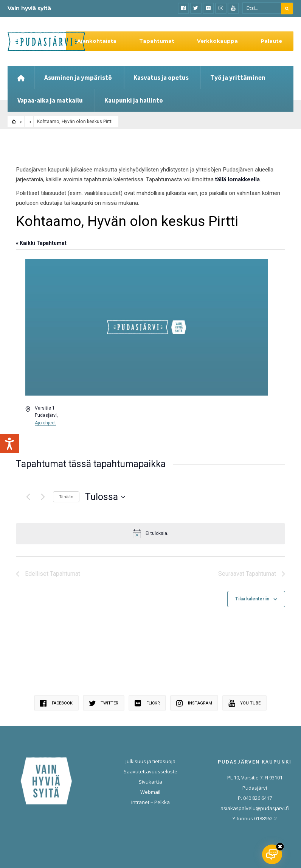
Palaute (271, 41)
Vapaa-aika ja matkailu (50, 100)
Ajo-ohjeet (45, 423)
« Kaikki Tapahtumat (41, 243)
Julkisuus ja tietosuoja (150, 761)
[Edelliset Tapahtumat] (28, 497)
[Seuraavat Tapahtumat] (43, 497)
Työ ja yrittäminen (238, 78)
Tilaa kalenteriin (252, 599)
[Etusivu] (21, 78)
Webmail (150, 792)
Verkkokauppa (217, 41)
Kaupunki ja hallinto (134, 100)
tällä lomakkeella (237, 179)
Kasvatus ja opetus (161, 78)
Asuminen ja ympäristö (78, 78)
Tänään (66, 497)
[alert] (150, 534)
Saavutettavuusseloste (150, 771)
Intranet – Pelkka (150, 802)
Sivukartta (150, 782)
